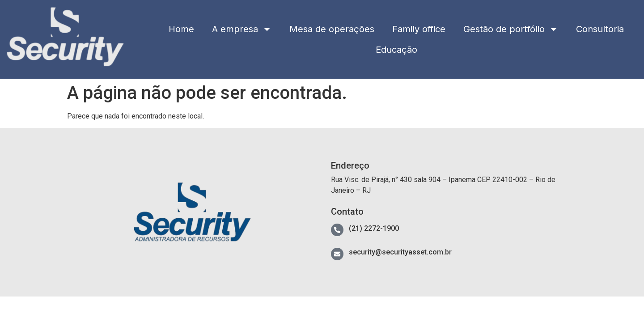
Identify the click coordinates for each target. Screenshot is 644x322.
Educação (396, 50)
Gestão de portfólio (511, 29)
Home (181, 29)
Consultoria (600, 29)
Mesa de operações (332, 29)
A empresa (242, 29)
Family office (419, 29)
